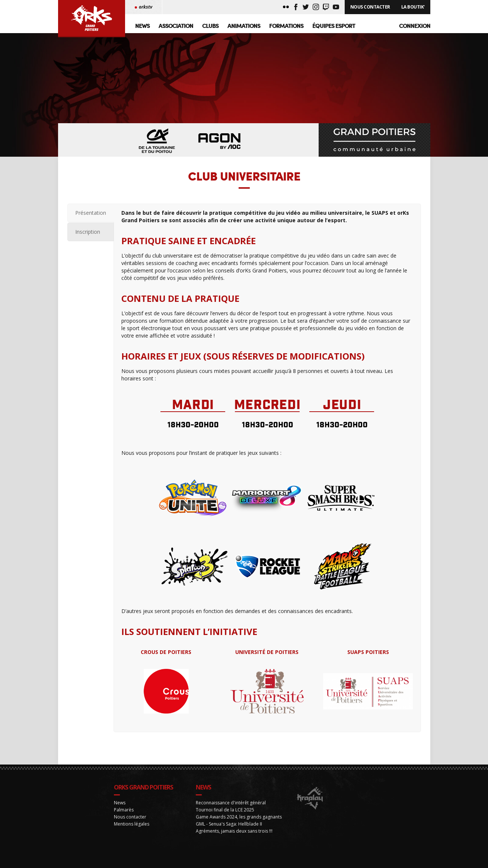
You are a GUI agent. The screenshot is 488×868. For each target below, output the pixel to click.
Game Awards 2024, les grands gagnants (239, 832)
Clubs (210, 25)
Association (176, 25)
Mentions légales (132, 839)
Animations (244, 25)
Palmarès (124, 825)
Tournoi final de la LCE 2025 (225, 825)
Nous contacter (130, 832)
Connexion (415, 25)
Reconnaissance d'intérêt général (231, 818)
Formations (286, 25)
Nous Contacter (370, 7)
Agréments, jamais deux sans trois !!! (234, 846)
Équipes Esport (334, 25)
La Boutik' (413, 7)
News (142, 25)
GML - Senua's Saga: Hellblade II (229, 839)
